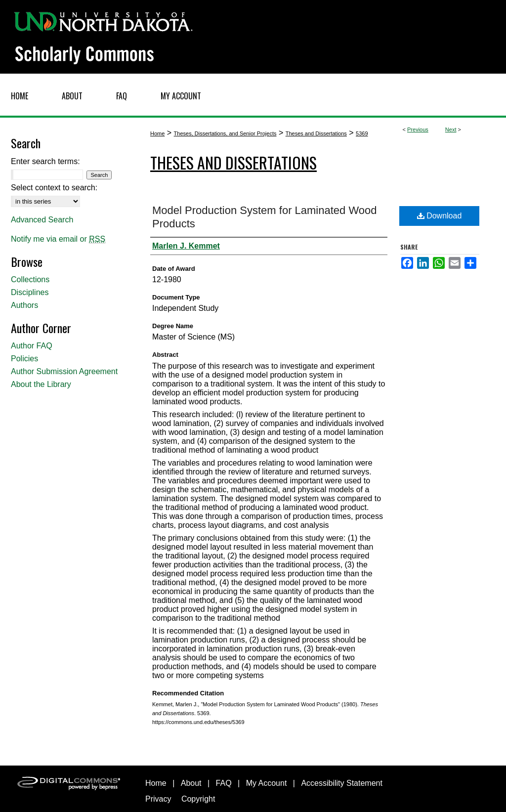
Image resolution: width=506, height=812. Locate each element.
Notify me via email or (58, 239)
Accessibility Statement (342, 783)
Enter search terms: (45, 161)
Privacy (158, 799)
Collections (30, 279)
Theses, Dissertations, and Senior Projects (225, 133)
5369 (362, 133)
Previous (418, 129)
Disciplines (30, 292)
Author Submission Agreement (64, 371)
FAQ (224, 783)
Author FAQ (32, 346)
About (191, 783)
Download (440, 216)
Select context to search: (54, 188)
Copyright (198, 799)
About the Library (41, 384)
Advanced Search (42, 220)
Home (157, 133)
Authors (24, 305)
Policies (24, 359)
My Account (267, 783)
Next (451, 129)
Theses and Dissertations (316, 133)
